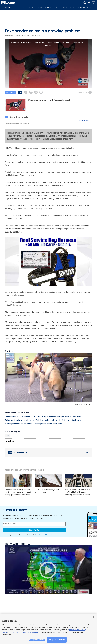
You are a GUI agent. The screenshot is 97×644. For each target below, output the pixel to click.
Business (63, 8)
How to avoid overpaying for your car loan (47, 491)
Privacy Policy (49, 535)
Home (30, 8)
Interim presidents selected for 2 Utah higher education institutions (34, 424)
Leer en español (86, 121)
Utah (8, 435)
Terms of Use (39, 535)
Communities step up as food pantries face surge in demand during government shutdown (43, 417)
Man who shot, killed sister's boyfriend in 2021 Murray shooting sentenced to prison (77, 492)
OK (94, 617)
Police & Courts (51, 8)
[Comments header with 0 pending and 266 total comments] (49, 453)
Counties (38, 8)
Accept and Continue (57, 640)
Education (81, 8)
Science (91, 8)
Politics (72, 8)
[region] (48, 629)
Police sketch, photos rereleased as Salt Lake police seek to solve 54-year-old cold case (43, 420)
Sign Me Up (34, 530)
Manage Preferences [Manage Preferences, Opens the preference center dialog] (37, 640)
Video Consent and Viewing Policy (24, 632)
